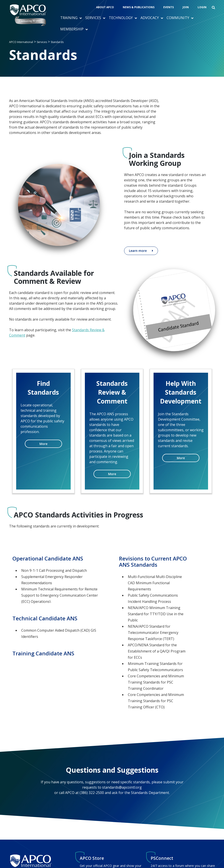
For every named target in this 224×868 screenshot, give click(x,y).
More (43, 444)
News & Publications (139, 7)
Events (168, 7)
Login (202, 7)
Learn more (138, 251)
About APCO (105, 7)
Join (186, 7)
